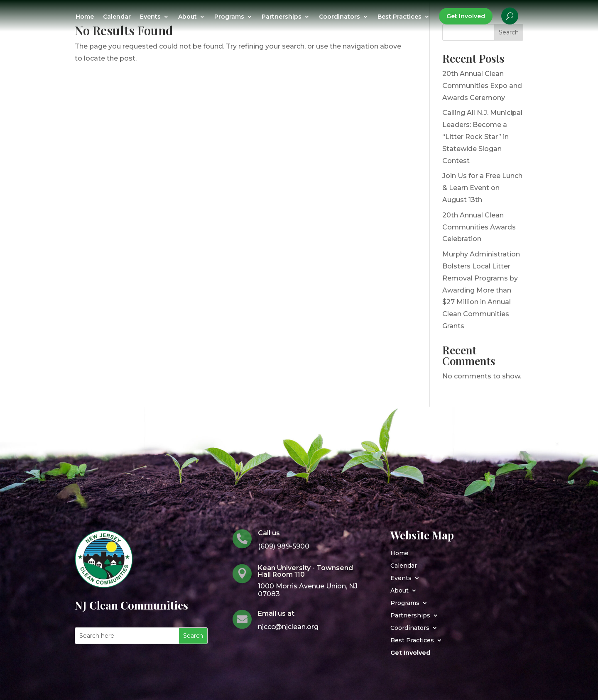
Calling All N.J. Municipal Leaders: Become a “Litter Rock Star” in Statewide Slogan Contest (482, 137)
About (187, 17)
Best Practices (399, 17)
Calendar (117, 17)
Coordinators (339, 17)
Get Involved (466, 16)
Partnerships (282, 17)
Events (150, 17)
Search (509, 32)
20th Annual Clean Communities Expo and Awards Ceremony (482, 86)
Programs (229, 17)
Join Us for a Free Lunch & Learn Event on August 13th (482, 188)
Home (85, 17)
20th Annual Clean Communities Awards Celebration (479, 227)
